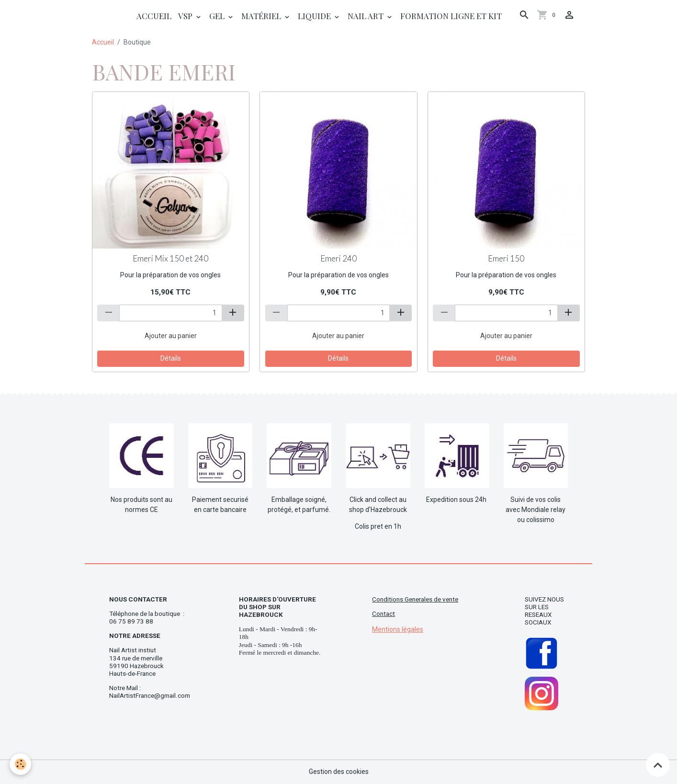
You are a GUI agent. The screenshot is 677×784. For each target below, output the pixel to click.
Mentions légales (398, 629)
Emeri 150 (506, 259)
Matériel (262, 16)
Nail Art (367, 16)
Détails (171, 358)
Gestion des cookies (339, 772)
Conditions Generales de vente (415, 599)
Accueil (154, 16)
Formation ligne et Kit (451, 16)
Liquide (315, 16)
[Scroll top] (658, 765)
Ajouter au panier (171, 336)
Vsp (186, 16)
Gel (218, 16)
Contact (384, 614)
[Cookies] (20, 764)
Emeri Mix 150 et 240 (170, 259)
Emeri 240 (338, 259)
